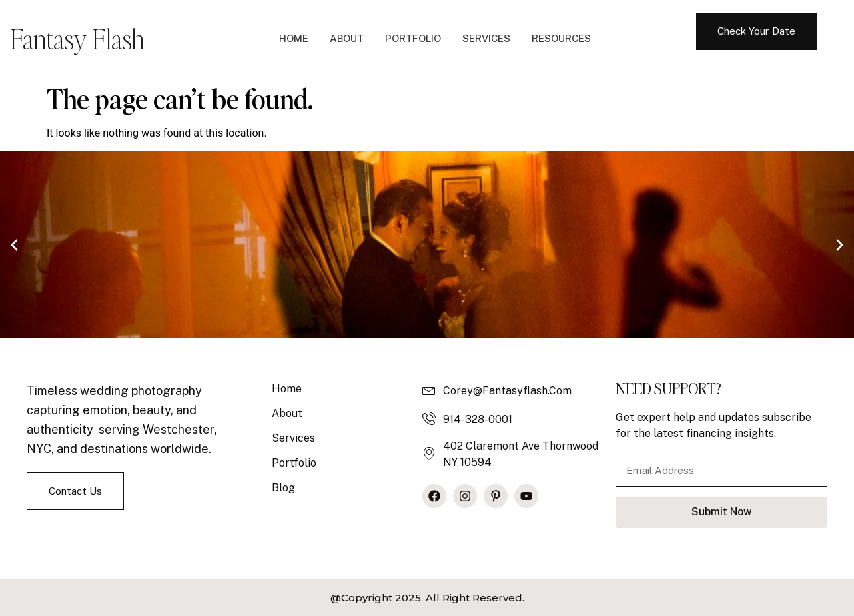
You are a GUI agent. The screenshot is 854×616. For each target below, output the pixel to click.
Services (486, 38)
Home (294, 38)
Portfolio (413, 38)
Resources (561, 38)
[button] (14, 245)
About (347, 38)
